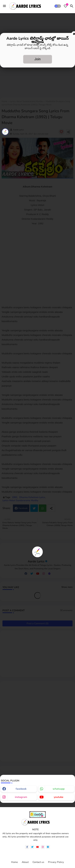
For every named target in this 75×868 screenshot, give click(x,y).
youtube (59, 797)
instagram (21, 797)
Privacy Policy (56, 862)
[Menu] (4, 6)
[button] (58, 6)
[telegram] (48, 847)
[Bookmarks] (66, 6)
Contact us (38, 862)
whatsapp (59, 789)
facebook (21, 789)
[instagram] (43, 847)
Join (37, 59)
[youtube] (37, 847)
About (25, 862)
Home (14, 862)
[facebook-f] (27, 847)
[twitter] (32, 847)
